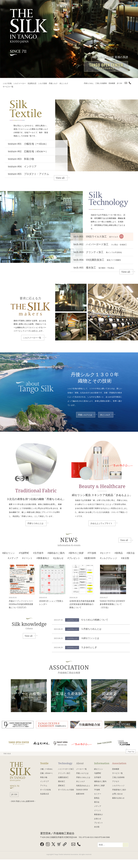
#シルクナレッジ (109, 558)
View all (60, 178)
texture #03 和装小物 (21, 159)
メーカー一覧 (81, 769)
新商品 (97, 798)
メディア (98, 806)
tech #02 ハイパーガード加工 (100, 244)
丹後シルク (53, 83)
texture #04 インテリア (22, 166)
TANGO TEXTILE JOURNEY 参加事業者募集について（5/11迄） (113, 604)
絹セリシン (98, 769)
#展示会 (131, 553)
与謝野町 (98, 773)
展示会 (97, 802)
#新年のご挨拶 (76, 553)
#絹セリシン (9, 553)
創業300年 (80, 794)
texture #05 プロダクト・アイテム (29, 174)
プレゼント (98, 823)
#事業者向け (43, 558)
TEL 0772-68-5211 (86, 837)
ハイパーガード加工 (66, 769)
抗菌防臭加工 (63, 777)
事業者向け (98, 814)
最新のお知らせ (118, 798)
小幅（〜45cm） (47, 769)
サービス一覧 (8, 87)
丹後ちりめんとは (35, 523)
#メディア (13, 558)
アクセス (116, 781)
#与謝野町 (24, 553)
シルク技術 (43, 83)
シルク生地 (7, 83)
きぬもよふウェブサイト (101, 523)
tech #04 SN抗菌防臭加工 (97, 260)
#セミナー (105, 553)
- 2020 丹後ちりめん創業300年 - (23, 801)
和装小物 (44, 777)
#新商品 (119, 553)
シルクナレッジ (118, 785)
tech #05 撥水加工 (94, 268)
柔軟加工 (62, 785)
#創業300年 (90, 558)
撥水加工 (62, 781)
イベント (98, 810)
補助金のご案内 (100, 781)
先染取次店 (32, 83)
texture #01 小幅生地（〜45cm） (28, 144)
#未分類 (125, 558)
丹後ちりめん (89, 83)
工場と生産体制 (118, 777)
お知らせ (98, 819)
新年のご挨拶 (99, 785)
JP (118, 83)
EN (121, 83)
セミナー (98, 794)
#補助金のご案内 (56, 553)
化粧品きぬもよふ (83, 785)
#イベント (27, 558)
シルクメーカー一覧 (32, 338)
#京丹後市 (38, 553)
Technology (65, 763)
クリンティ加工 (64, 773)
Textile (44, 763)
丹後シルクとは (85, 415)
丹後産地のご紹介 (119, 790)
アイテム (44, 785)
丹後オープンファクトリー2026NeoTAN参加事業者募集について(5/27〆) (21, 604)
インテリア (45, 781)
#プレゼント (74, 558)
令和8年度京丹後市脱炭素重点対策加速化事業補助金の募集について (82, 604)
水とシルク (64, 83)
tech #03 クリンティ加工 (98, 252)
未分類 (97, 827)
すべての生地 (45, 790)
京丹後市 (98, 777)
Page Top (131, 751)
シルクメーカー (20, 83)
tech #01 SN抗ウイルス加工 (98, 236)
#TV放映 (92, 553)
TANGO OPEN (82, 790)
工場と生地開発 (101, 83)
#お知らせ (58, 558)
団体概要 (112, 83)
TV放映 (97, 790)
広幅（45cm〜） (47, 773)
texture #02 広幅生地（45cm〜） (28, 151)
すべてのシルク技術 (66, 790)
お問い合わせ (117, 794)
